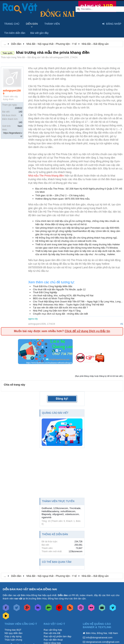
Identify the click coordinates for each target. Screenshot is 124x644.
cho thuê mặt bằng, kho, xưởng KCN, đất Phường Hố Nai (63, 295)
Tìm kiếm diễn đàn (15, 33)
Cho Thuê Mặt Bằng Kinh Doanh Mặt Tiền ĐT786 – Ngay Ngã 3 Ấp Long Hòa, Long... (78, 302)
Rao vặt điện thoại (53, 640)
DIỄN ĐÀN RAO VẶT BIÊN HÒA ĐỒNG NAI (30, 589)
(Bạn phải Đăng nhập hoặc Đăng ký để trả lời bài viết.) (99, 376)
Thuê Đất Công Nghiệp (45, 292)
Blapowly (46, 514)
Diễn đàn (32, 24)
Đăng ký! (62, 399)
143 (20, 112)
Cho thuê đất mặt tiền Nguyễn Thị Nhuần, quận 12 (59, 289)
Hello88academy (51, 511)
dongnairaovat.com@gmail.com (103, 642)
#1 (122, 324)
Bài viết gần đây (40, 33)
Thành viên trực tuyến (58, 501)
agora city (33, 319)
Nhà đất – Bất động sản (29, 57)
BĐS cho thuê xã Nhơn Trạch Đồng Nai (54, 298)
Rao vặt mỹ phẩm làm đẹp (58, 636)
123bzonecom (61, 508)
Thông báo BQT (13, 630)
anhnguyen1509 (61, 57)
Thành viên (52, 24)
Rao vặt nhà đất (52, 633)
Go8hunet (47, 508)
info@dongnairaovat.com (99, 638)
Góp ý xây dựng (13, 636)
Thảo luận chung (13, 640)
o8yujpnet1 (58, 514)
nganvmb (47, 517)
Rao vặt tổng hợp (53, 630)
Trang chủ (12, 24)
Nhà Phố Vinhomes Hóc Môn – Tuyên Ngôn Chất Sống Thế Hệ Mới (68, 305)
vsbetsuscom (72, 514)
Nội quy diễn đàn (13, 633)
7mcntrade (75, 508)
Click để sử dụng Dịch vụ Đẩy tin (87, 331)
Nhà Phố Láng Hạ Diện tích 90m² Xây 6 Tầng (57, 311)
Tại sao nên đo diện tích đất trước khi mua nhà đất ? (60, 308)
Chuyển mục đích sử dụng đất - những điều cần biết (60, 314)
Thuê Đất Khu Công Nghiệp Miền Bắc (53, 286)
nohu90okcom (68, 511)
